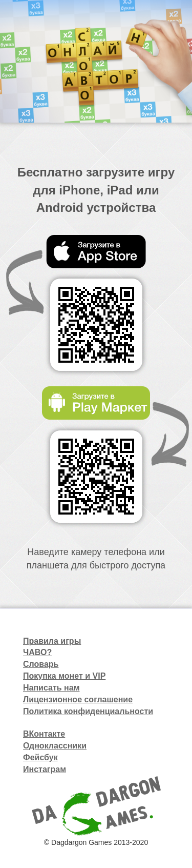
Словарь (41, 664)
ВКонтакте (44, 734)
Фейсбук (40, 757)
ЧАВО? (37, 652)
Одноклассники (55, 746)
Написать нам (51, 688)
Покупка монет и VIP (64, 676)
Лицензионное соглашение (78, 699)
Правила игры (52, 641)
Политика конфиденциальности (88, 711)
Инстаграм (45, 769)
